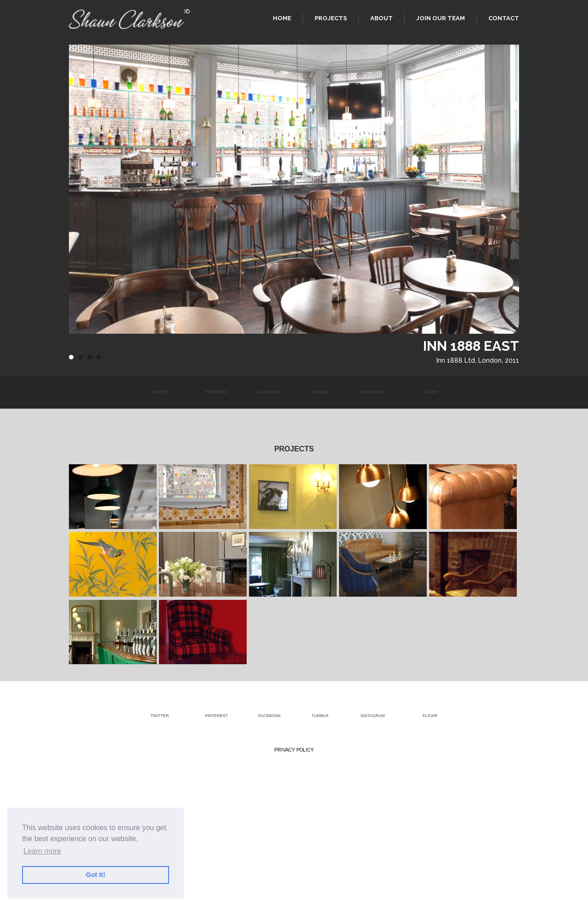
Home (282, 18)
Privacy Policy (294, 750)
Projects (331, 18)
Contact (504, 18)
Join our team (441, 18)
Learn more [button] (42, 851)
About (382, 18)
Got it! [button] (96, 875)
